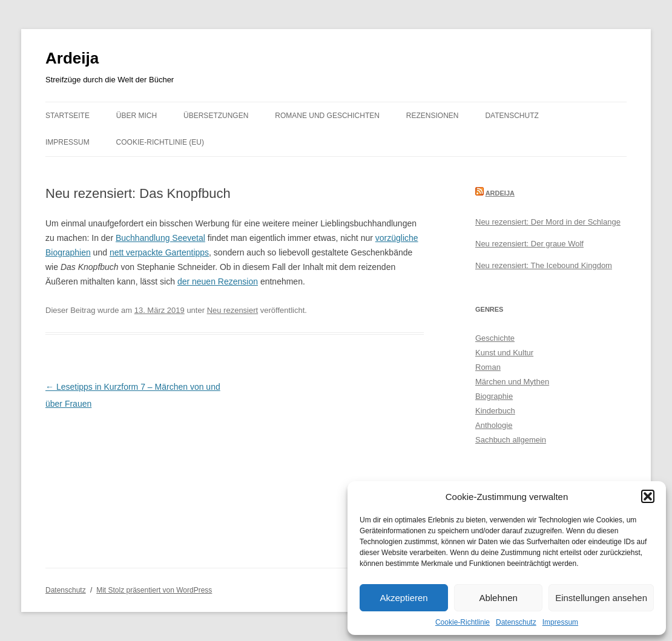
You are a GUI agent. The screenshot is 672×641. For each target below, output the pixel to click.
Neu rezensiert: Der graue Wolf (529, 244)
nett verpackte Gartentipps (159, 252)
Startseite (68, 116)
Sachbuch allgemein (511, 440)
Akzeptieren (404, 598)
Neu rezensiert (233, 310)
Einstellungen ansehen (601, 598)
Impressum (560, 622)
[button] (648, 496)
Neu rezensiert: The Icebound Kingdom (544, 265)
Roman (488, 367)
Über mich (137, 116)
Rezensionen (433, 116)
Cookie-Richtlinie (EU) (160, 142)
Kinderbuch (495, 411)
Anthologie (494, 425)
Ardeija (72, 58)
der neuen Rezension (218, 281)
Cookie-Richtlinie (463, 622)
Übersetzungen (216, 116)
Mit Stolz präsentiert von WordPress (154, 590)
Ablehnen (498, 598)
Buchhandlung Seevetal (160, 238)
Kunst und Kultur (504, 353)
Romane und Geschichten (327, 116)
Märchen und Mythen (512, 382)
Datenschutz (516, 622)
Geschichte (495, 338)
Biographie (494, 396)
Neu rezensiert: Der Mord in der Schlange (548, 222)
